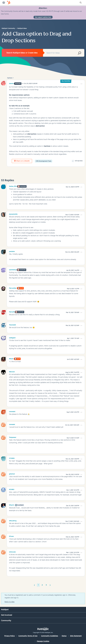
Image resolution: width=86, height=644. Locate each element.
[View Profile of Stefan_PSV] (13, 186)
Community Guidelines (50, 636)
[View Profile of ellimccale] (12, 552)
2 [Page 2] (42, 585)
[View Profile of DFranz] (11, 536)
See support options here (43, 17)
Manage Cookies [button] (43, 641)
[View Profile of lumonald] (12, 411)
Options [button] (10, 78)
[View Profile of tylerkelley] (13, 269)
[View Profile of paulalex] (12, 251)
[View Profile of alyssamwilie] (13, 214)
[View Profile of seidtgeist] (12, 337)
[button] (81, 84)
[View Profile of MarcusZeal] (13, 288)
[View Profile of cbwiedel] (12, 424)
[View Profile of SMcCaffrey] (13, 520)
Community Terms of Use (28, 636)
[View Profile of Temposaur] (13, 437)
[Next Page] (50, 585)
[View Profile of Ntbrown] (12, 371)
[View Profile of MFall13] (12, 505)
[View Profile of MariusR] (12, 312)
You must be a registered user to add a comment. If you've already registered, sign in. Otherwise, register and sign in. (40, 596)
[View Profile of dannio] (11, 83)
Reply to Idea (10, 602)
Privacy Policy (10, 636)
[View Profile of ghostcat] (12, 474)
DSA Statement (76, 636)
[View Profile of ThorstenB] (12, 325)
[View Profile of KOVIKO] (12, 489)
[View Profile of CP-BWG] (12, 458)
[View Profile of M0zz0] (11, 358)
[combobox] (64, 53)
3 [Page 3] (46, 585)
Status (64, 636)
